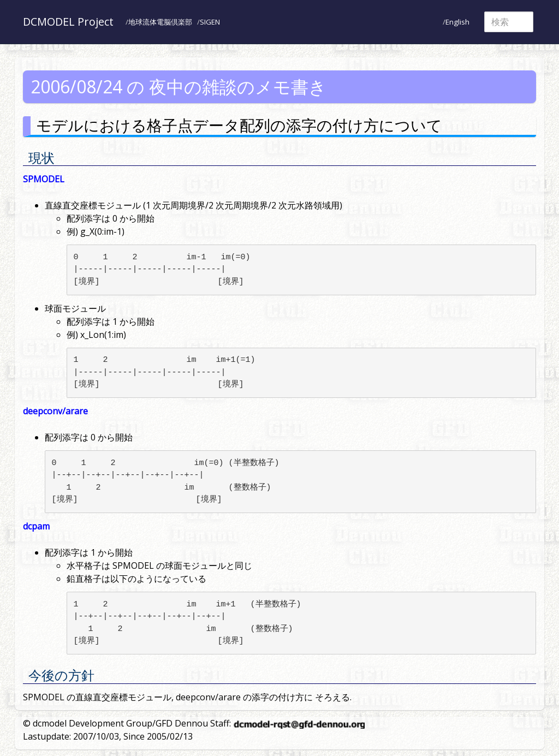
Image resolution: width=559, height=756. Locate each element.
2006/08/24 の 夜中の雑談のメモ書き (179, 87)
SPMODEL (44, 179)
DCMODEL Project (68, 22)
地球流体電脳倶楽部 (160, 22)
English (457, 22)
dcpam (36, 526)
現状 (41, 157)
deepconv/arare (55, 411)
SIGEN (210, 22)
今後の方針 (61, 675)
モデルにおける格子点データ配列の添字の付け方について (239, 125)
